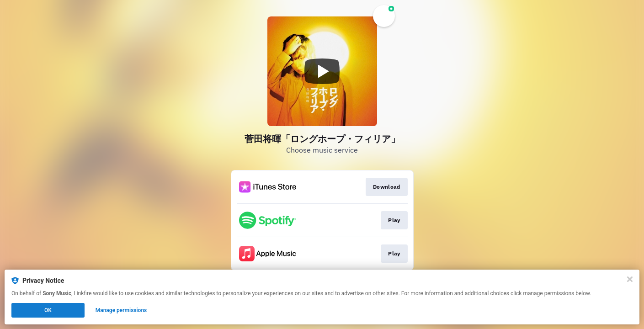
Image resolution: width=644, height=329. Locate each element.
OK (48, 310)
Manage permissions (121, 310)
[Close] (630, 279)
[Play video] (322, 71)
